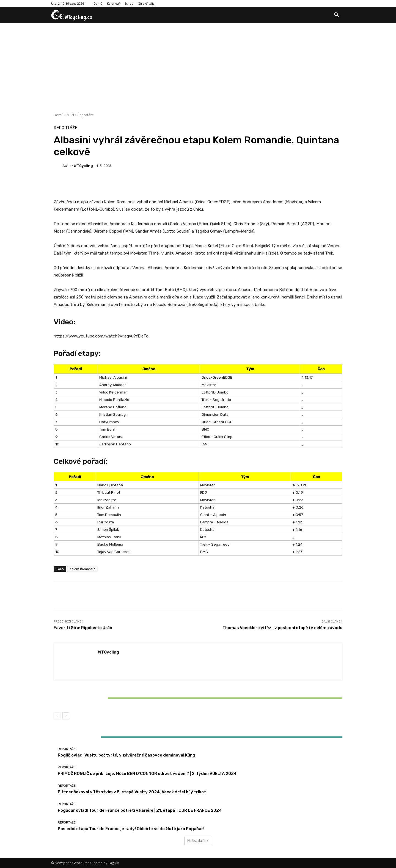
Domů (58, 115)
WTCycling (83, 166)
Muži (70, 115)
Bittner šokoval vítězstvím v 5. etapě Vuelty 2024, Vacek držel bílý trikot (101, 698)
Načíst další (198, 841)
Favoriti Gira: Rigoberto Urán (83, 628)
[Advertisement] (198, 65)
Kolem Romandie (82, 569)
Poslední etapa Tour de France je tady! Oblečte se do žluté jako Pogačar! (131, 829)
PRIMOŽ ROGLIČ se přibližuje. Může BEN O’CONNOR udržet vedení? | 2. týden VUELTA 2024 (147, 774)
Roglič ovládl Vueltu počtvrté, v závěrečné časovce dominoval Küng (127, 755)
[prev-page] (57, 716)
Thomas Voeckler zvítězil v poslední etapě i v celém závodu (282, 628)
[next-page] (66, 716)
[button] (337, 15)
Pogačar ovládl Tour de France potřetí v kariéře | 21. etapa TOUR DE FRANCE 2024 (140, 810)
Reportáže (86, 115)
